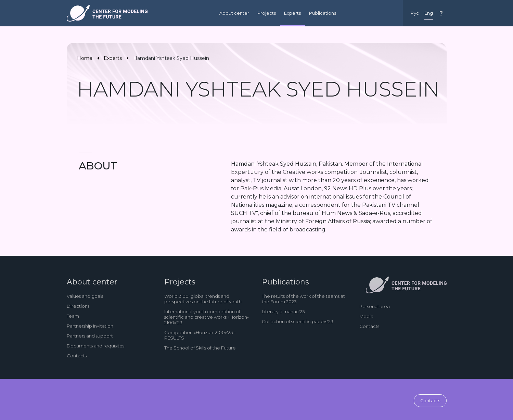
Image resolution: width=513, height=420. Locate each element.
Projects (267, 13)
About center (234, 13)
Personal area (375, 306)
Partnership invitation (90, 326)
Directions (78, 306)
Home (85, 58)
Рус (415, 13)
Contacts (77, 356)
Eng (429, 13)
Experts (292, 13)
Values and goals (85, 296)
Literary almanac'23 (283, 311)
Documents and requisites (95, 346)
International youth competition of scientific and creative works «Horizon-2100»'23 (207, 317)
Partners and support (90, 336)
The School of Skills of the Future (200, 348)
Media (366, 316)
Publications (323, 13)
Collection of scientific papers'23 (298, 321)
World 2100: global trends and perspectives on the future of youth (203, 299)
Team (73, 316)
